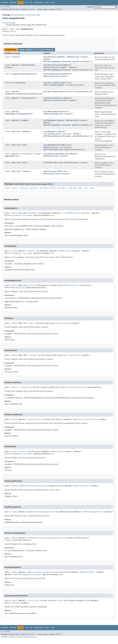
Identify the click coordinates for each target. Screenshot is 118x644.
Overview (4, 3)
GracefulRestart (28, 98)
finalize (23, 188)
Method (31, 9)
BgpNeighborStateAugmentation (19, 114)
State (24, 145)
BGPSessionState (51, 76)
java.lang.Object (9, 23)
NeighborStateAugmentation (24, 74)
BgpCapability (11, 156)
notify (52, 188)
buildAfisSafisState (53, 65)
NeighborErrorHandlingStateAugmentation (24, 94)
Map (22, 65)
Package (13, 3)
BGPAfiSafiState (51, 67)
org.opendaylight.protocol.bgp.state (25, 15)
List (46, 134)
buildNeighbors (50, 131)
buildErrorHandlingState (55, 92)
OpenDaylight (18, 637)
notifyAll (62, 188)
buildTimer (48, 163)
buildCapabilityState (53, 74)
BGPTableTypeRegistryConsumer (57, 61)
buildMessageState (52, 112)
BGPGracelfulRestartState (55, 100)
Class (28, 154)
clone (7, 188)
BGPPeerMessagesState (53, 114)
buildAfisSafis (50, 57)
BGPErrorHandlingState (54, 85)
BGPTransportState (52, 174)
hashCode (43, 188)
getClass (33, 188)
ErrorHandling (18, 83)
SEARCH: (90, 7)
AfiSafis (16, 57)
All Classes (5, 7)
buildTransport (50, 171)
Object (13, 31)
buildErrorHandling (52, 83)
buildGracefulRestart (53, 98)
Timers (25, 163)
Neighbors (26, 131)
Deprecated (39, 3)
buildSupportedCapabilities (56, 154)
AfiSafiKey (30, 65)
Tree (31, 3)
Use (26, 3)
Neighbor (25, 120)
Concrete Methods (45, 50)
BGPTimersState (71, 163)
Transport (26, 171)
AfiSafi (8, 67)
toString (72, 188)
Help (53, 3)
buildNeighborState (52, 145)
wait (80, 188)
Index (47, 3)
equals (15, 188)
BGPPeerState (73, 57)
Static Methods (26, 50)
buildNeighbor (50, 120)
